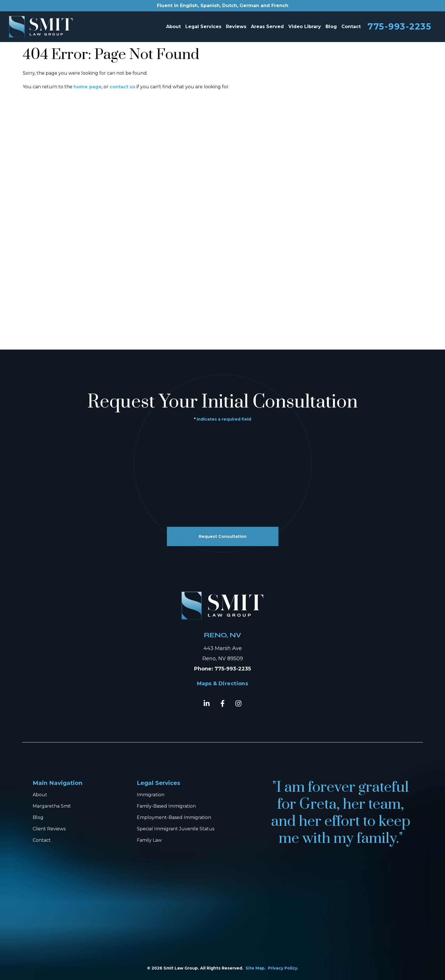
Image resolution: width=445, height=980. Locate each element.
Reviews (236, 27)
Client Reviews (49, 829)
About (173, 27)
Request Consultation (223, 536)
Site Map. (256, 968)
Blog (331, 27)
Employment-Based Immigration (174, 817)
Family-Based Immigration (166, 806)
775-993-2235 (399, 27)
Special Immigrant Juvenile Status (176, 829)
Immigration (151, 795)
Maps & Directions (223, 684)
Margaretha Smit (52, 806)
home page (88, 87)
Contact (351, 27)
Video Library (305, 27)
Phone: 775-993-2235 (222, 669)
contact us (122, 87)
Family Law (149, 840)
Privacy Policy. (283, 968)
